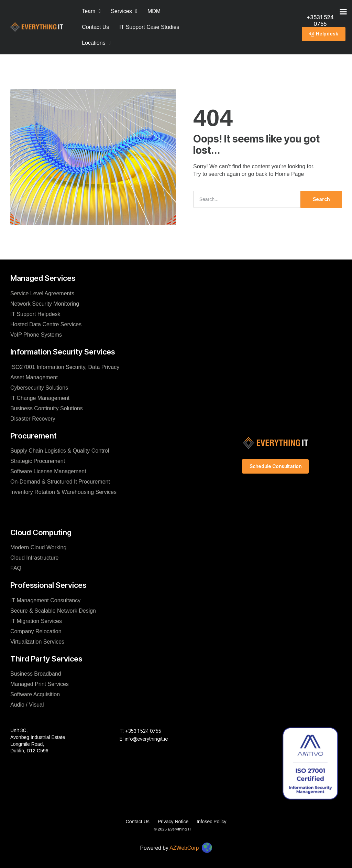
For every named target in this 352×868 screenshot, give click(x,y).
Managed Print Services (40, 684)
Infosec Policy (212, 822)
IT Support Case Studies (149, 27)
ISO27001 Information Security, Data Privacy (65, 367)
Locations (96, 43)
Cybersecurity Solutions (39, 387)
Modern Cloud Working (38, 547)
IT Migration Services (36, 621)
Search (321, 199)
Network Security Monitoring (45, 303)
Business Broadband (36, 674)
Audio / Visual (27, 705)
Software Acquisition (35, 694)
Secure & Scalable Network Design (53, 610)
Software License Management (48, 471)
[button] (96, 43)
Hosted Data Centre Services (46, 324)
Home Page (290, 174)
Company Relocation (36, 631)
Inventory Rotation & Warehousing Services (63, 492)
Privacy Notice (173, 822)
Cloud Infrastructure (35, 558)
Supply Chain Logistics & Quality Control (60, 451)
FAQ (16, 568)
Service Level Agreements (42, 293)
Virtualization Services (37, 641)
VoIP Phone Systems (36, 334)
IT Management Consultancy (45, 600)
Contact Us (95, 27)
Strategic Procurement (38, 461)
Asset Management (34, 377)
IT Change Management (40, 398)
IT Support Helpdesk (35, 314)
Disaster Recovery (33, 418)
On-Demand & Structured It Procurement (60, 482)
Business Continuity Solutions (47, 408)
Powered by (169, 847)
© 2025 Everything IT (173, 829)
